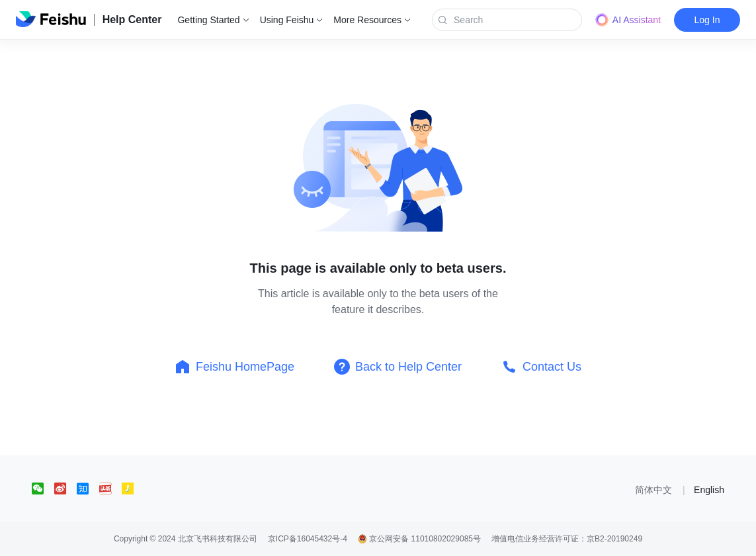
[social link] (43, 488)
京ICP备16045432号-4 (308, 539)
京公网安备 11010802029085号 (419, 539)
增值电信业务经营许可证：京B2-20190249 (567, 539)
